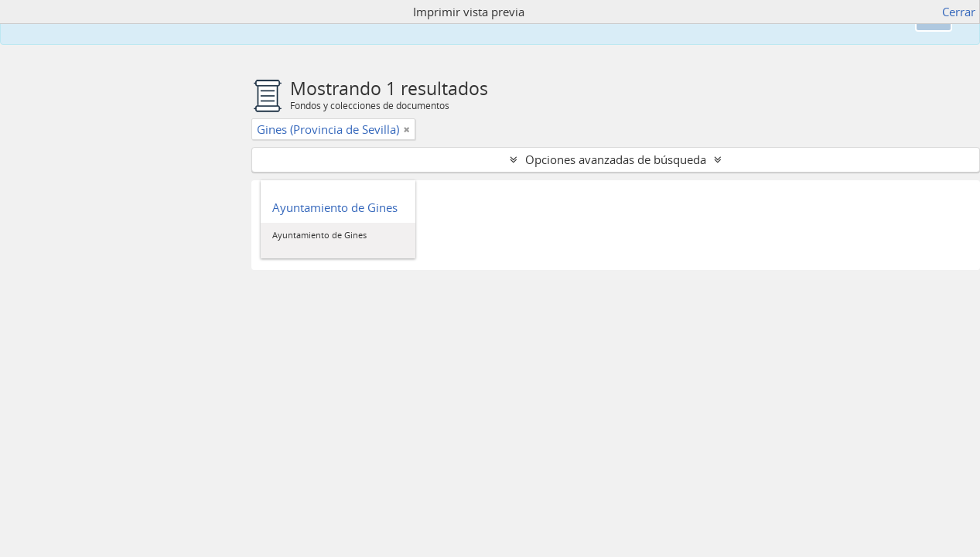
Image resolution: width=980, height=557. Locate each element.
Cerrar (959, 12)
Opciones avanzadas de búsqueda (616, 159)
